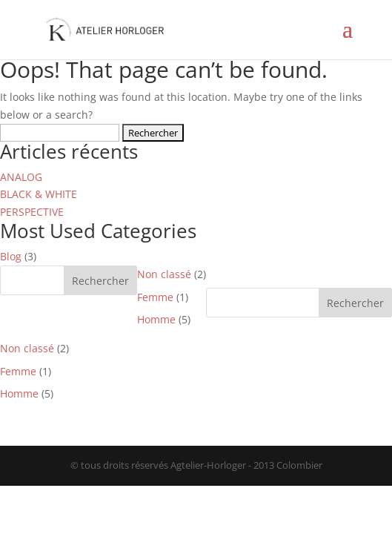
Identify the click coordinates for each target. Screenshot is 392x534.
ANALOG (21, 177)
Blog (11, 256)
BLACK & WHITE (39, 194)
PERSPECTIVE (32, 212)
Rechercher (100, 281)
